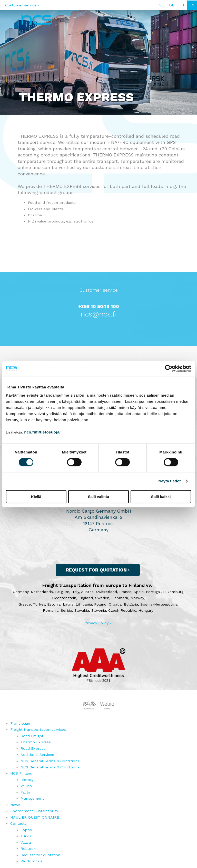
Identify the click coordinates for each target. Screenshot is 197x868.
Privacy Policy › (98, 623)
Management (32, 798)
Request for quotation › (98, 570)
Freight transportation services (38, 729)
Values (26, 786)
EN (192, 5)
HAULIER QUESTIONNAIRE (35, 817)
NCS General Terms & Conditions (50, 761)
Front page (20, 723)
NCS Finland (21, 773)
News (15, 805)
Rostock (28, 849)
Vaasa (26, 842)
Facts (25, 792)
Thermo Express (36, 742)
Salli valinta (99, 497)
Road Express (33, 748)
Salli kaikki (161, 497)
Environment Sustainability (34, 811)
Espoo (26, 830)
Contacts (18, 823)
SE (162, 5)
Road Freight (32, 736)
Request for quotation (40, 855)
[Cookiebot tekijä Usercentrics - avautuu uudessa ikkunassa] (169, 368)
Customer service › (22, 5)
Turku (26, 836)
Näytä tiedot (170, 481)
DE (172, 5)
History (27, 780)
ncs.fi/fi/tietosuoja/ (42, 432)
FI (182, 5)
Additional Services (37, 755)
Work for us (31, 861)
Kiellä (36, 497)
